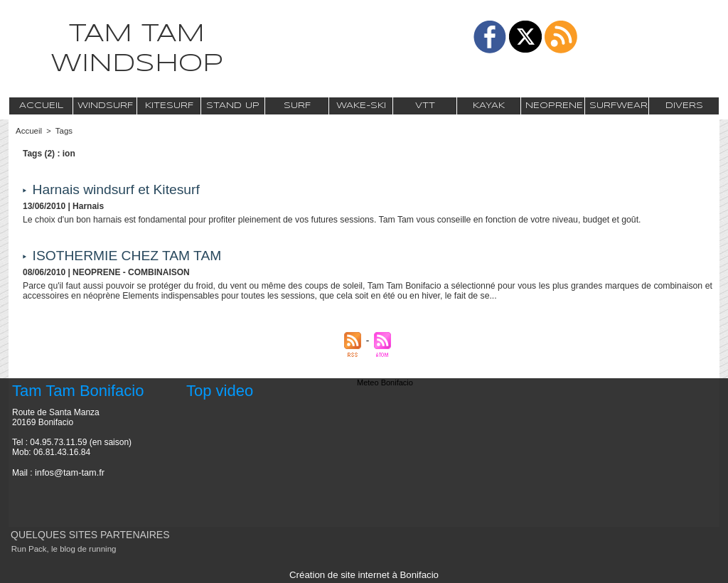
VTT (425, 106)
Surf (297, 106)
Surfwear (619, 106)
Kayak (489, 106)
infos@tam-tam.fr (68, 472)
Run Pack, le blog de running (61, 549)
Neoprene (554, 106)
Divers (684, 106)
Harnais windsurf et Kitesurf (120, 189)
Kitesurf (169, 106)
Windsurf (105, 106)
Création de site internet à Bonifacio (364, 574)
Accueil (41, 106)
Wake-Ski (361, 106)
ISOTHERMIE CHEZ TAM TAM (131, 255)
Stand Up (233, 106)
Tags (62, 131)
